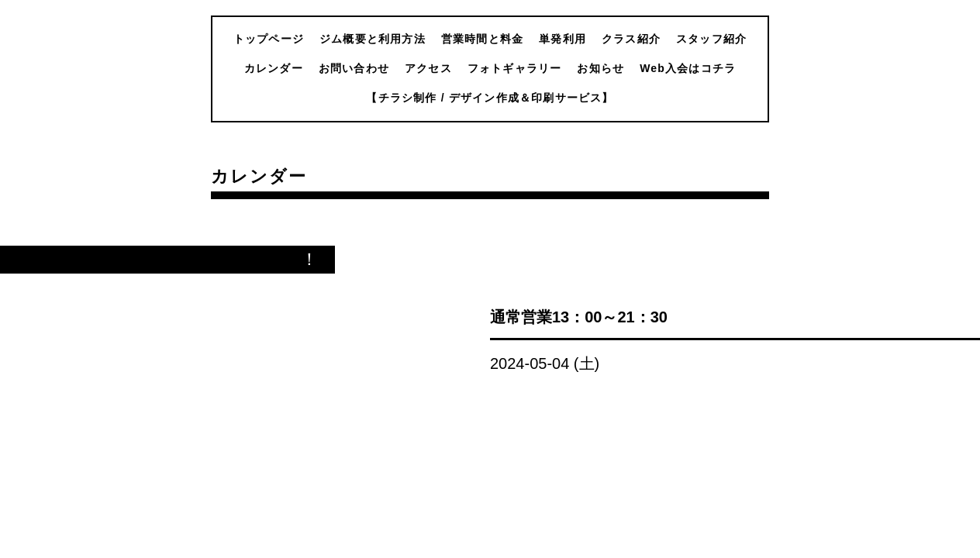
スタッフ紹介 (711, 39)
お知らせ (600, 68)
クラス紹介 (631, 39)
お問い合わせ (354, 68)
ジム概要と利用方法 (373, 39)
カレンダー (274, 68)
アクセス (428, 68)
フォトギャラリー (515, 68)
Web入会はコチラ (688, 68)
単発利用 (562, 39)
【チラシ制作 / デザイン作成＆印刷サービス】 (490, 98)
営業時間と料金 (482, 39)
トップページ (269, 39)
